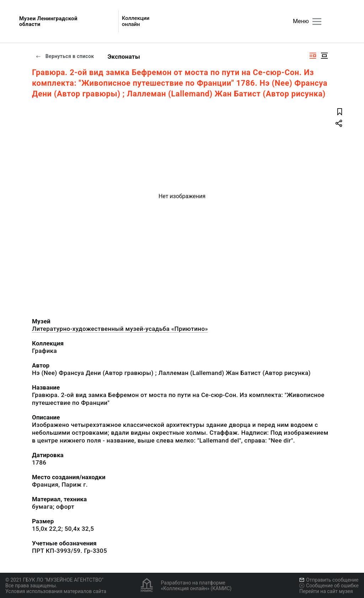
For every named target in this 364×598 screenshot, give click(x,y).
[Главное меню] (317, 22)
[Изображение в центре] (324, 56)
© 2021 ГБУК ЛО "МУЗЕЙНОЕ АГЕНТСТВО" (54, 580)
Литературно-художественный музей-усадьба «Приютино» (120, 329)
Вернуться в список (65, 56)
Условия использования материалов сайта (56, 591)
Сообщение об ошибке (329, 586)
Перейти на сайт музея (326, 591)
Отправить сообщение (329, 580)
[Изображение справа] (313, 56)
